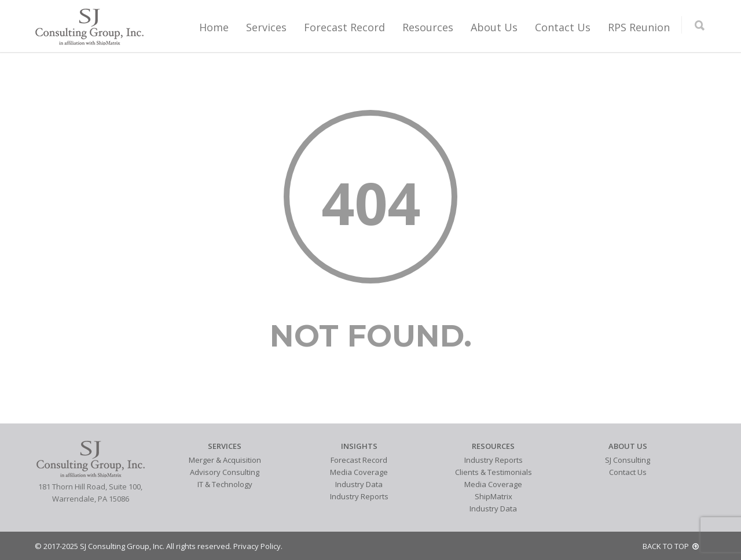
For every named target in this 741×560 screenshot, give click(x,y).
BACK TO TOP (671, 546)
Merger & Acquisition (225, 460)
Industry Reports (359, 496)
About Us (494, 27)
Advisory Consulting (225, 472)
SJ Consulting (628, 460)
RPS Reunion (639, 27)
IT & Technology (225, 484)
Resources (428, 27)
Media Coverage (359, 472)
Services (266, 27)
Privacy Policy (257, 546)
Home (214, 27)
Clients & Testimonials (494, 472)
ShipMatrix (494, 496)
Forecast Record (344, 27)
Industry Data (359, 484)
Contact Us (563, 27)
